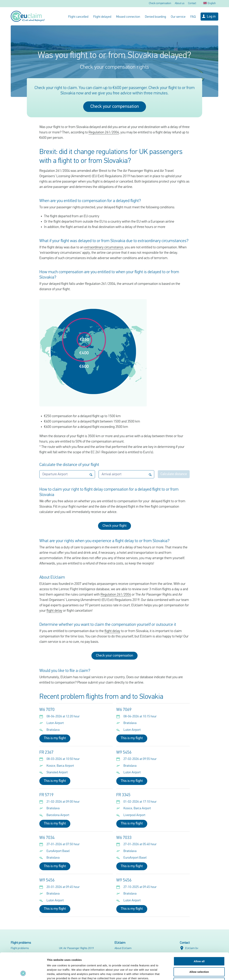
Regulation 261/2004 (104, 132)
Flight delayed (102, 17)
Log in (211, 17)
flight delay (54, 611)
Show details (188, 973)
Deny (199, 957)
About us (180, 3)
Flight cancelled (78, 17)
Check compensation (160, 3)
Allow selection (199, 947)
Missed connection (128, 17)
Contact (192, 3)
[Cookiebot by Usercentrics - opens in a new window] (23, 973)
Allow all (199, 936)
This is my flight (55, 738)
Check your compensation (115, 107)
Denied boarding (155, 17)
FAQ (193, 17)
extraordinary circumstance (104, 247)
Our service (178, 17)
